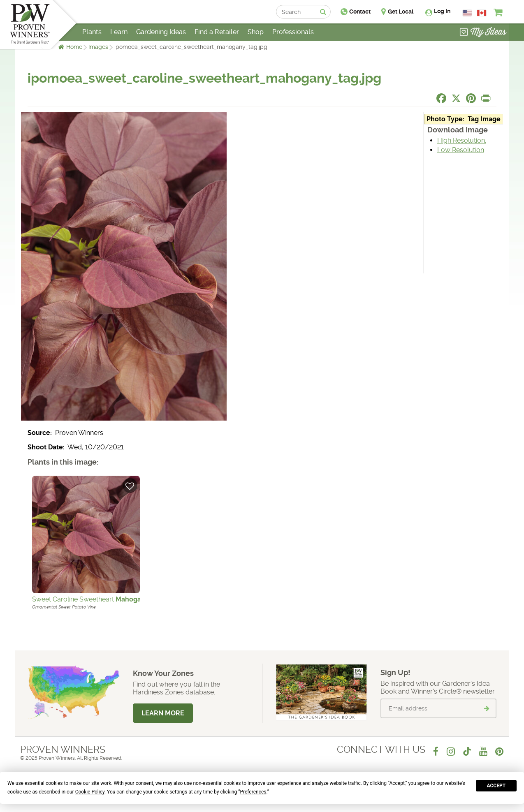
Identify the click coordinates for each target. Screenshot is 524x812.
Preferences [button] (253, 792)
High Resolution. (462, 140)
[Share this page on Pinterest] (471, 98)
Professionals (293, 32)
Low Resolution (461, 150)
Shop (256, 32)
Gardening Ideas (161, 32)
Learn (119, 32)
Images (98, 47)
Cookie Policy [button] (90, 792)
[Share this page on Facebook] (441, 98)
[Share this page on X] (456, 98)
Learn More (163, 713)
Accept (496, 786)
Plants (92, 32)
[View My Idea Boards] (483, 33)
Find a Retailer (217, 32)
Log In (442, 11)
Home (74, 47)
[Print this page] (486, 98)
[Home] (30, 25)
